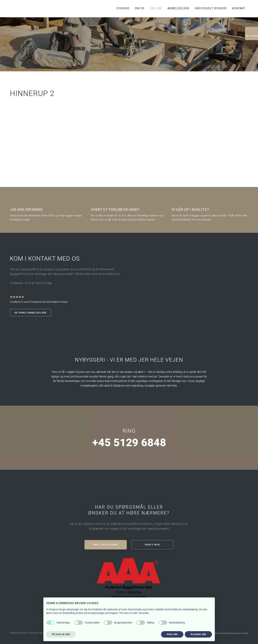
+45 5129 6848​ (129, 443)
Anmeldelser (178, 8)
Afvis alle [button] (172, 634)
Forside (123, 8)
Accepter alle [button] (198, 634)
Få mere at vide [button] (61, 634)
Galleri (156, 8)
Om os (140, 8)
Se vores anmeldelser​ (30, 313)
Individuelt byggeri (211, 8)
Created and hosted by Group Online (230, 633)
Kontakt (239, 8)
